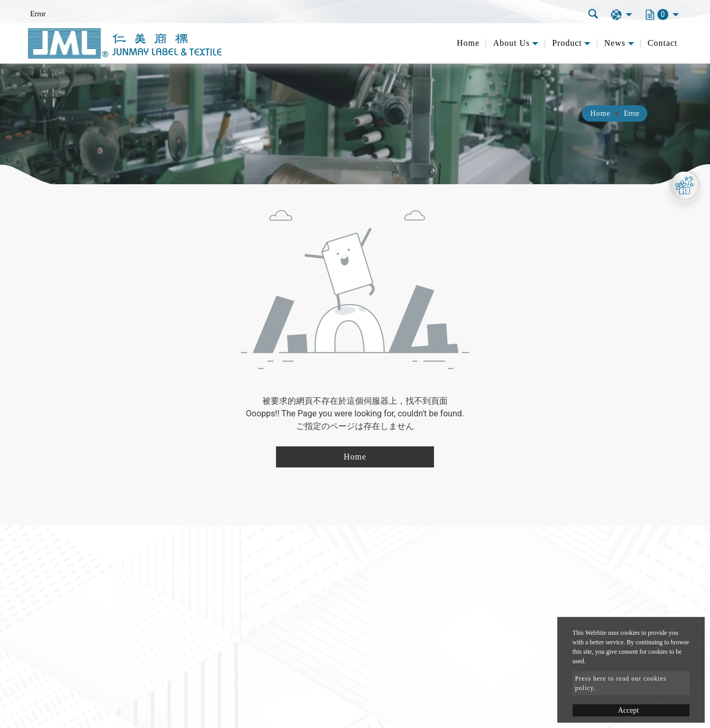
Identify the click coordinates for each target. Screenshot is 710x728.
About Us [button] (511, 43)
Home (468, 43)
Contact (663, 43)
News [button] (615, 43)
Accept (628, 710)
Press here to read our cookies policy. (621, 683)
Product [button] (567, 43)
